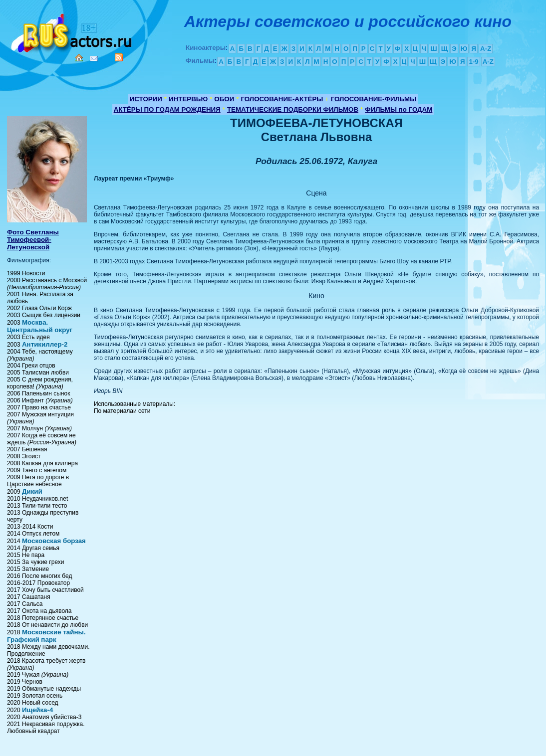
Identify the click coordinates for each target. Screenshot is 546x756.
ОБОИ (224, 99)
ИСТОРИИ (146, 99)
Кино (72, 31)
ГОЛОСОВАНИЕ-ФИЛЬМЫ (374, 99)
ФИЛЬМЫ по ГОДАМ (399, 109)
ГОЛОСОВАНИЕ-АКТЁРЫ (282, 99)
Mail (94, 59)
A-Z (486, 49)
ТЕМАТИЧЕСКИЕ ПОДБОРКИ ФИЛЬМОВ (293, 109)
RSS (119, 57)
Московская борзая (54, 541)
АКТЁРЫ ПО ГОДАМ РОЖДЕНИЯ (167, 109)
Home (79, 58)
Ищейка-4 (37, 710)
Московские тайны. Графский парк (46, 636)
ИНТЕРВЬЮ (188, 99)
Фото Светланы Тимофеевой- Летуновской (33, 240)
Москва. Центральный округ (40, 326)
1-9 (473, 62)
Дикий (32, 491)
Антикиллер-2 (45, 344)
